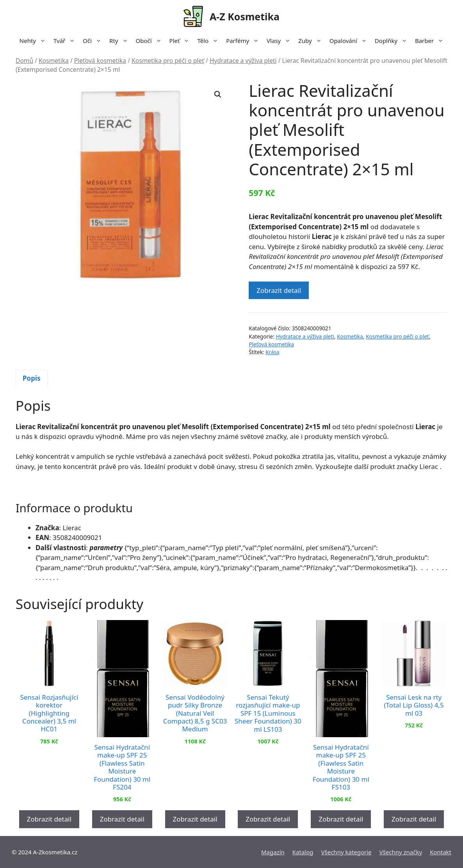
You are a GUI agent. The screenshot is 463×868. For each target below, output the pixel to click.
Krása (272, 352)
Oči (94, 41)
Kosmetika (54, 61)
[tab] (32, 378)
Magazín (273, 852)
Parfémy (244, 41)
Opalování (350, 41)
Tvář (66, 41)
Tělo (210, 41)
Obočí (151, 41)
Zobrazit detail (279, 290)
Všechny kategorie (346, 852)
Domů (24, 61)
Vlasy (280, 41)
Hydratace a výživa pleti (243, 61)
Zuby (312, 41)
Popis (32, 378)
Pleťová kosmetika (100, 61)
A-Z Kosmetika (245, 16)
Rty (120, 41)
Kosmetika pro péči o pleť (168, 61)
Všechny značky (401, 852)
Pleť (182, 41)
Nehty (35, 41)
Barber (431, 41)
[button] (218, 94)
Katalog (303, 852)
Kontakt (441, 852)
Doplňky (393, 41)
